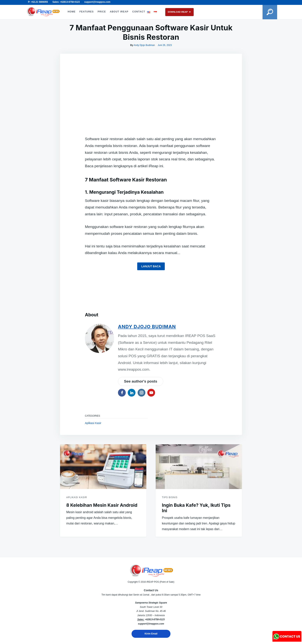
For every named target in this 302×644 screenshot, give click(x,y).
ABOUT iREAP (119, 12)
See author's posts (141, 381)
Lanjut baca (151, 266)
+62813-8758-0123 (155, 619)
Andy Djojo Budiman (144, 45)
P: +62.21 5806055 (38, 2)
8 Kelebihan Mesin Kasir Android (102, 505)
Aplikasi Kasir (93, 423)
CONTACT (139, 12)
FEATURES (87, 12)
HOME (72, 12)
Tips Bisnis (170, 497)
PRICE (102, 12)
